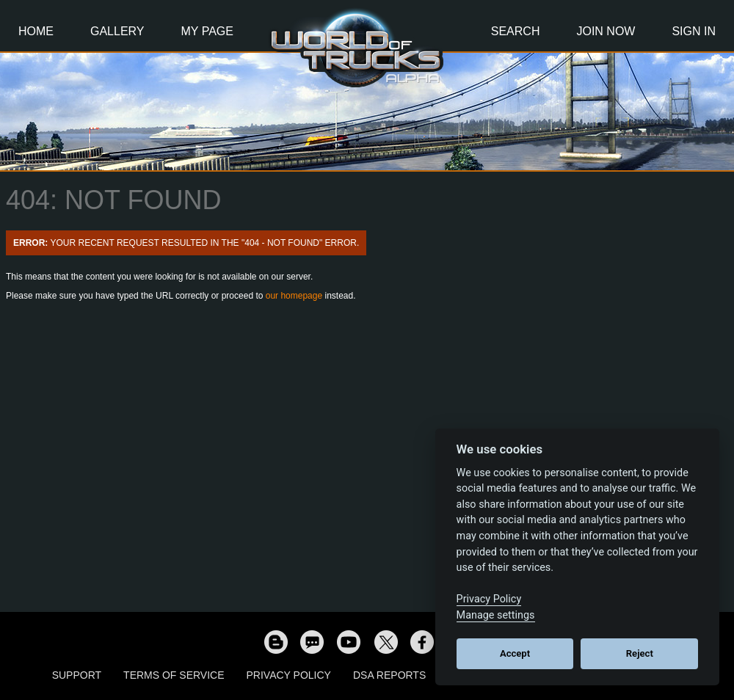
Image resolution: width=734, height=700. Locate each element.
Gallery (117, 31)
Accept (515, 653)
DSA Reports (389, 675)
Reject (640, 653)
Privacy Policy (289, 675)
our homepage (294, 296)
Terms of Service (174, 675)
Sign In (694, 31)
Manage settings (496, 615)
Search (516, 31)
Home (36, 31)
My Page (207, 31)
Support (77, 675)
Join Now (606, 31)
